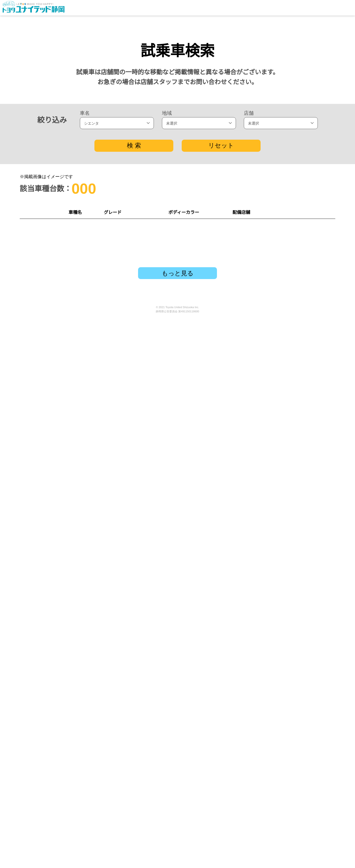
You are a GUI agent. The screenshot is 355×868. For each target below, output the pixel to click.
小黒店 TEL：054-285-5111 (252, 533)
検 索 (134, 145)
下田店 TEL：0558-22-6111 (252, 369)
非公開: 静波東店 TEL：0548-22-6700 (252, 287)
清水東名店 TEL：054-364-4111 (252, 561)
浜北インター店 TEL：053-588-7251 (252, 451)
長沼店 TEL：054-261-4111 (252, 725)
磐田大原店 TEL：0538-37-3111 (252, 478)
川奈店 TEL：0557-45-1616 (252, 615)
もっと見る (178, 821)
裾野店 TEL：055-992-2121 (252, 643)
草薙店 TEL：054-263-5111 (252, 259)
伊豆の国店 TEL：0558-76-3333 (252, 341)
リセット (221, 145)
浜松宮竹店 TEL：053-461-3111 (252, 698)
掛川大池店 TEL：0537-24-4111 (252, 588)
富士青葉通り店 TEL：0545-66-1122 (252, 232)
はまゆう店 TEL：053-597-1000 (252, 396)
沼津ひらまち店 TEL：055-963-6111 (252, 752)
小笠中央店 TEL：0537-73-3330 (252, 424)
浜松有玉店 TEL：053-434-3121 (252, 670)
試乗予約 (313, 232)
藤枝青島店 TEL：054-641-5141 (252, 314)
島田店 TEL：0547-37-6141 (252, 506)
